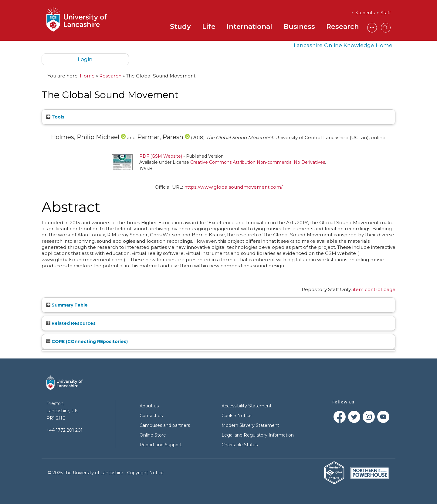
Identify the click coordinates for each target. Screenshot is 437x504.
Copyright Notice (145, 473)
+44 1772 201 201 (64, 430)
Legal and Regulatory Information (258, 435)
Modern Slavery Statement (250, 425)
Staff (386, 13)
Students (365, 13)
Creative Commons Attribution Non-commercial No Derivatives (258, 162)
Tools (55, 117)
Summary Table (67, 305)
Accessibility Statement (247, 406)
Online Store (153, 435)
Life (209, 27)
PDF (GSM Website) (161, 156)
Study (180, 27)
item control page (374, 289)
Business (299, 27)
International (249, 27)
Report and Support (161, 445)
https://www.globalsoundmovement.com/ (233, 187)
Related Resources (71, 323)
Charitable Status (240, 445)
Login (85, 59)
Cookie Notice (237, 416)
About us (149, 406)
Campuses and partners (165, 425)
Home (87, 76)
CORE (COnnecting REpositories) (87, 341)
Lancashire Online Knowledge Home (343, 45)
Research (342, 27)
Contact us (151, 416)
